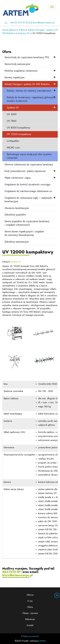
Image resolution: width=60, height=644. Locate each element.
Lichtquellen (13, 141)
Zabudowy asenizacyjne (17, 242)
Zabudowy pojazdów (15, 215)
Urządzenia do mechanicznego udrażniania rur (28, 191)
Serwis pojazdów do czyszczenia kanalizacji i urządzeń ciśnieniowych (27, 223)
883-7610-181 (12, 572)
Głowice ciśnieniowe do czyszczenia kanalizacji (29, 165)
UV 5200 (12, 114)
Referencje (30, 619)
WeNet (42, 641)
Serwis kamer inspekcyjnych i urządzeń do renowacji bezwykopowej (24, 233)
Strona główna (9, 30)
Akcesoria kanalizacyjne (17, 208)
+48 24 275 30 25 (19, 23)
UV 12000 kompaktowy (19, 134)
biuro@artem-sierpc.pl (44, 23)
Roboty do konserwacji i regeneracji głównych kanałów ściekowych (30, 99)
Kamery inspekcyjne (15, 77)
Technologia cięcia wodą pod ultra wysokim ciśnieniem (29, 156)
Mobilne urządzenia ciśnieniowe (21, 71)
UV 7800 (12, 121)
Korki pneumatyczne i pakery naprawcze (25, 171)
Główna (30, 595)
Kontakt (30, 625)
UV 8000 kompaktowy (18, 128)
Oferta (30, 607)
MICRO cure (13, 148)
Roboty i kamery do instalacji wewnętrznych (29, 91)
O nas (30, 601)
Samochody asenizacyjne (17, 64)
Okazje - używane (30, 613)
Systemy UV (13, 108)
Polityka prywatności (30, 636)
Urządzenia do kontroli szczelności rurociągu (27, 185)
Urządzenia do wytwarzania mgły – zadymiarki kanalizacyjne (28, 200)
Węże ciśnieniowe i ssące (18, 178)
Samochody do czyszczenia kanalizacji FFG (27, 57)
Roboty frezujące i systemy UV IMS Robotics (27, 84)
